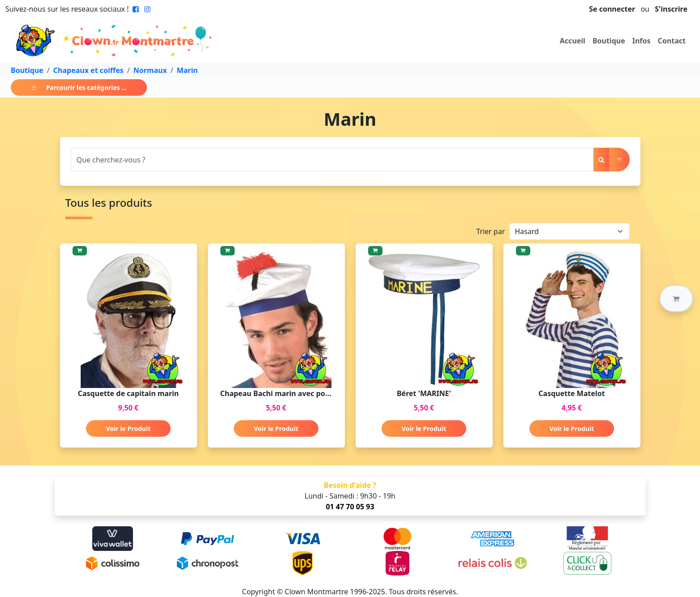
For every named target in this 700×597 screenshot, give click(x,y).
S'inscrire (671, 9)
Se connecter (612, 9)
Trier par (490, 231)
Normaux (150, 70)
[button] (676, 298)
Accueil (573, 41)
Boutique (609, 41)
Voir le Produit (128, 429)
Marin (187, 70)
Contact (672, 41)
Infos (642, 41)
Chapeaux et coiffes (88, 70)
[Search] (332, 160)
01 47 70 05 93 (350, 507)
